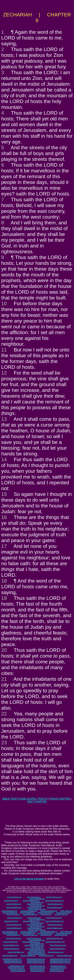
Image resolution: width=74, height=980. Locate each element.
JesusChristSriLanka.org (37, 909)
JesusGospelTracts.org (37, 968)
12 (4, 373)
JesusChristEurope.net (54, 918)
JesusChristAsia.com (34, 938)
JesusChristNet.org (37, 902)
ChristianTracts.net (61, 935)
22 (4, 714)
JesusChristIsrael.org (14, 897)
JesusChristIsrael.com (14, 938)
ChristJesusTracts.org (37, 966)
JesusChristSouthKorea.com (34, 945)
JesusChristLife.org (13, 914)
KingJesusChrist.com (18, 971)
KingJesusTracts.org (37, 969)
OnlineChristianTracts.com (36, 959)
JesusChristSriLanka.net (37, 930)
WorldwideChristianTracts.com (61, 959)
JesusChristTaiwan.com (16, 952)
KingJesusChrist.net (57, 971)
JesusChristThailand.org (29, 911)
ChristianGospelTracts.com (12, 959)
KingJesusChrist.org (37, 971)
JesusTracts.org (46, 914)
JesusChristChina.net (34, 925)
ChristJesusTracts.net (58, 966)
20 (4, 650)
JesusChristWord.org (10, 913)
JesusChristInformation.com (55, 942)
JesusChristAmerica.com (31, 942)
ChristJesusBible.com (64, 956)
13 (4, 419)
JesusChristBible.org (27, 913)
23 (4, 743)
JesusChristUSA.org (11, 901)
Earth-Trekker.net (66, 932)
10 (4, 304)
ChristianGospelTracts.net (13, 962)
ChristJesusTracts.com (17, 966)
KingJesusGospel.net (64, 933)
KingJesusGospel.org (64, 913)
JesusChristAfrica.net (14, 925)
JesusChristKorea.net (55, 925)
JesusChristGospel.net (46, 933)
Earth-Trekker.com (37, 947)
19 (4, 598)
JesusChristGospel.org (46, 913)
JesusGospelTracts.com (16, 968)
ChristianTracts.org (61, 914)
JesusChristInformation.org (54, 901)
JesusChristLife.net (37, 923)
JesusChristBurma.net (54, 928)
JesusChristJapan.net (37, 926)
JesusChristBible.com (28, 956)
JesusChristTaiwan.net (10, 932)
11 (4, 350)
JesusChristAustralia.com (37, 954)
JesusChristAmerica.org (31, 901)
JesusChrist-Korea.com (58, 945)
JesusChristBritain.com (37, 940)
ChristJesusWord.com (46, 956)
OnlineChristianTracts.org (36, 961)
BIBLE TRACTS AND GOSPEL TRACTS (25, 799)
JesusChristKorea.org (55, 904)
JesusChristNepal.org (14, 907)
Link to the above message (29, 879)
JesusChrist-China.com (37, 950)
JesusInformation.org (30, 914)
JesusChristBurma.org (55, 907)
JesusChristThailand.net (29, 932)
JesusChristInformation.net (54, 921)
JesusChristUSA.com (10, 942)
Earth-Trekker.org (66, 911)
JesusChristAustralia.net (49, 932)
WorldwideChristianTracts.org (60, 961)
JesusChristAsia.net (34, 918)
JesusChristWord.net (10, 933)
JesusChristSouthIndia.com (35, 949)
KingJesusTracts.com (18, 969)
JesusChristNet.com (37, 944)
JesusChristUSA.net (11, 921)
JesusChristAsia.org (34, 897)
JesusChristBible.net (27, 933)
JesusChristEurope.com (54, 938)
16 (4, 517)
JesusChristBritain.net (37, 920)
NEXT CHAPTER (37, 802)
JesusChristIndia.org (34, 907)
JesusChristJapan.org (37, 906)
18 (4, 581)
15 (4, 494)
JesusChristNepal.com (12, 949)
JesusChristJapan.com (56, 952)
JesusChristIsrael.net (14, 918)
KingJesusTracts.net (57, 969)
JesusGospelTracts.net (59, 968)
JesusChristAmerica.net (31, 921)
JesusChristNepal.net (14, 928)
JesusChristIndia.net (34, 928)
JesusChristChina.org (34, 904)
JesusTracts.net (46, 935)
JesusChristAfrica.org (14, 904)
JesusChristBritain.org (37, 899)
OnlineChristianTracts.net (36, 962)
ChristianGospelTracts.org (13, 961)
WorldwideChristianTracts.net (60, 962)
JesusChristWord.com (10, 956)
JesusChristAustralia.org (49, 911)
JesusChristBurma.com (11, 945)
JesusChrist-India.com (57, 949)
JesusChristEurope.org (54, 897)
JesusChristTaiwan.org (10, 911)
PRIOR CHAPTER (60, 799)
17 (4, 546)
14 (4, 459)
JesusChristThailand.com (36, 952)
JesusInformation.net (30, 935)
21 (4, 679)
